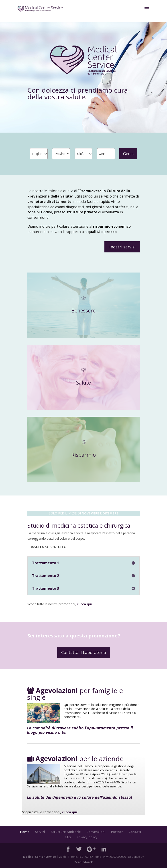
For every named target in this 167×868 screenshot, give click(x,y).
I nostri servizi (122, 247)
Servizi (40, 832)
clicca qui (84, 604)
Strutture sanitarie (66, 832)
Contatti (135, 832)
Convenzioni (96, 832)
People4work (84, 862)
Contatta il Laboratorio (84, 652)
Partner (117, 832)
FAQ (68, 837)
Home (25, 832)
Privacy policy (87, 837)
